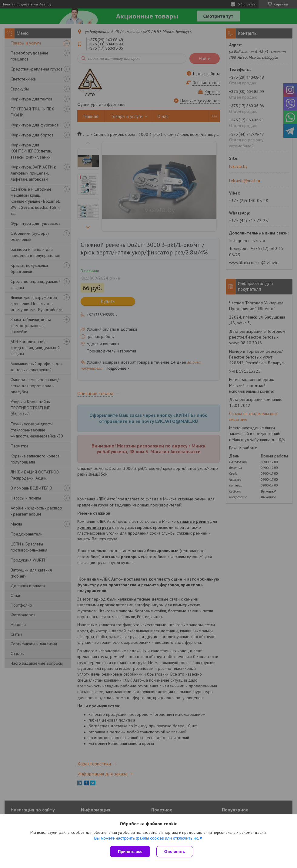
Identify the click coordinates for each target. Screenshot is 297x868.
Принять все (130, 852)
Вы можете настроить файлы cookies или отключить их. (146, 838)
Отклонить (175, 852)
